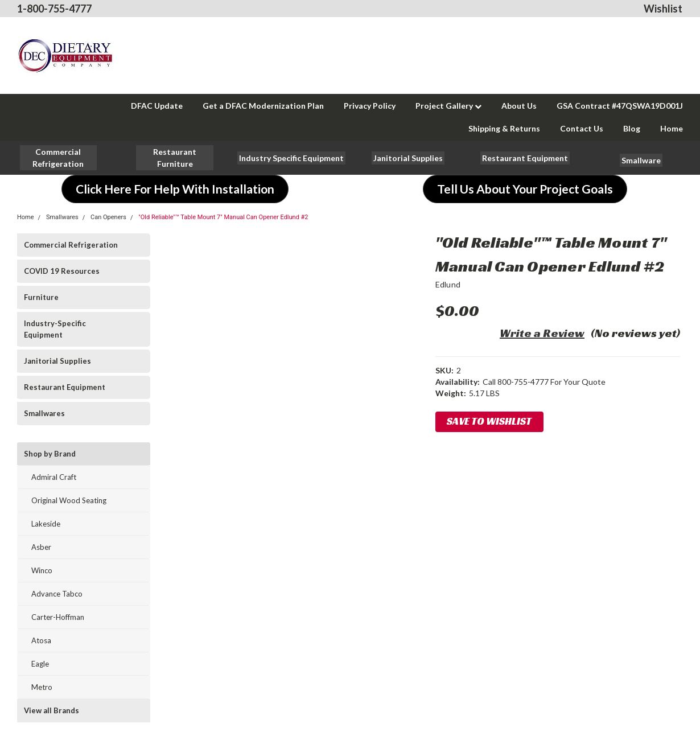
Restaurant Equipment (65, 387)
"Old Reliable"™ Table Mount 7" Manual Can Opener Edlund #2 (223, 217)
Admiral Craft (54, 477)
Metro (42, 687)
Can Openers (108, 217)
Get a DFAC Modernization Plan (263, 106)
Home (672, 128)
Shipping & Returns (504, 128)
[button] (175, 158)
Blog (632, 128)
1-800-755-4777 (54, 9)
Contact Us (582, 128)
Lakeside (46, 524)
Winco (42, 570)
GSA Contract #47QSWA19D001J (620, 106)
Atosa (41, 640)
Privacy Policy (370, 106)
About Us (519, 106)
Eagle (40, 664)
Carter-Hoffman (58, 617)
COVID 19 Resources (62, 271)
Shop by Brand (50, 454)
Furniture (41, 297)
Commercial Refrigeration (71, 245)
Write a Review (542, 333)
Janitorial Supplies (57, 361)
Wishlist (663, 9)
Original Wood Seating (69, 500)
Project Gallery (448, 106)
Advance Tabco (57, 594)
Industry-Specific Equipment (55, 329)
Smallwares (62, 217)
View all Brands (52, 710)
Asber (41, 547)
